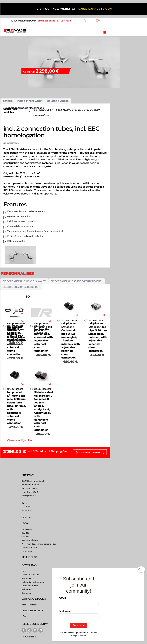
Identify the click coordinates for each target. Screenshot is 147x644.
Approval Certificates (31, 586)
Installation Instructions (33, 582)
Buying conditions (30, 540)
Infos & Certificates (30, 605)
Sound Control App (30, 575)
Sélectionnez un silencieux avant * (24, 281)
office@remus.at (29, 496)
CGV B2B (25, 537)
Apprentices (27, 510)
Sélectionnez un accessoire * (21, 287)
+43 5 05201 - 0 (32, 492)
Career (24, 503)
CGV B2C (25, 533)
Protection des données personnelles (39, 544)
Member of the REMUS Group (55, 21)
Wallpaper (26, 589)
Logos (24, 571)
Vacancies (26, 507)
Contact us (26, 517)
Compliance (27, 551)
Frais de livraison (29, 548)
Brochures (26, 578)
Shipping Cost (59, 451)
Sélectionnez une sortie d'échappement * (77, 281)
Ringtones (26, 593)
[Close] (141, 570)
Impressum (27, 529)
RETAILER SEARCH (32, 611)
